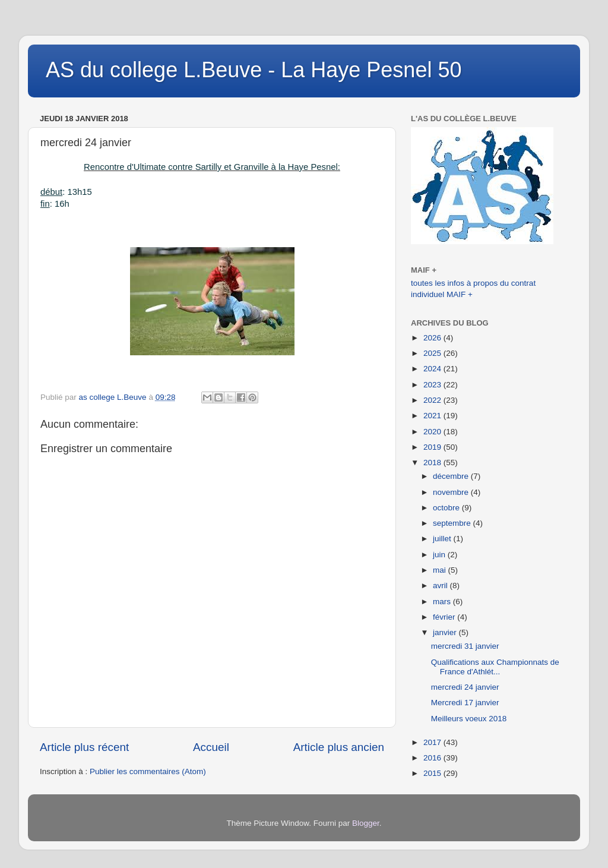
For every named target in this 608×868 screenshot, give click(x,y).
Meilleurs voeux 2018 (469, 719)
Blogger (366, 823)
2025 (433, 353)
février (445, 617)
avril (441, 585)
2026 (433, 338)
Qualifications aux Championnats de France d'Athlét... (495, 667)
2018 (433, 463)
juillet (443, 539)
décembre (452, 476)
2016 (433, 758)
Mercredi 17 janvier (465, 703)
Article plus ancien (339, 747)
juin (440, 555)
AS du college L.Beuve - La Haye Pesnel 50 (254, 70)
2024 (433, 369)
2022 (433, 400)
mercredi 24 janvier (465, 687)
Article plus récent (84, 747)
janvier (446, 632)
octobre (447, 508)
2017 (433, 742)
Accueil (211, 747)
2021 (433, 416)
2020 (433, 432)
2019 (433, 447)
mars (443, 602)
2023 (433, 385)
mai (441, 570)
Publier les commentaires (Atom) (148, 771)
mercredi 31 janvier (465, 646)
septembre (453, 523)
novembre (452, 492)
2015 (433, 773)
